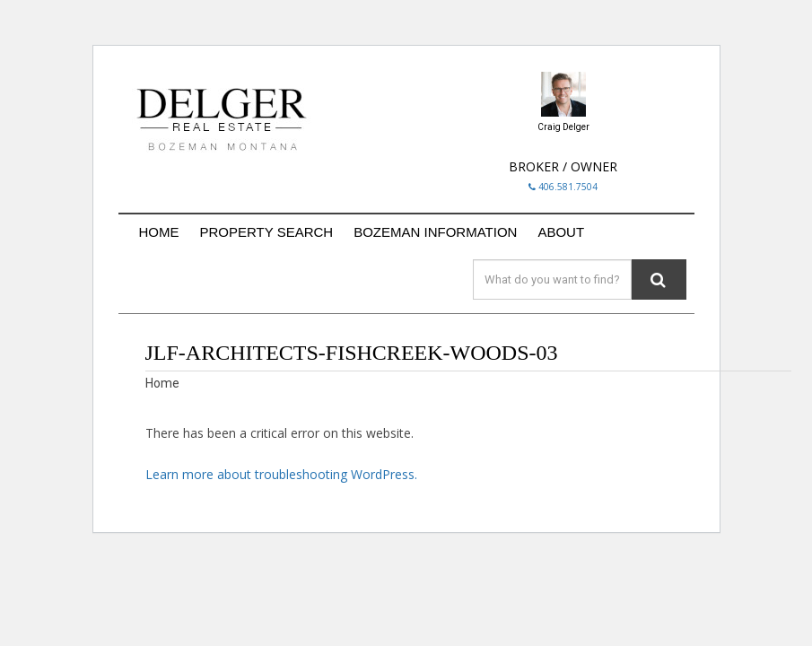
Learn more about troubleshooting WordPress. (281, 474)
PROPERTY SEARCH (267, 232)
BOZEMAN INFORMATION (435, 232)
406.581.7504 (563, 187)
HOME (159, 232)
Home (162, 383)
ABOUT (561, 232)
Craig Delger (563, 127)
